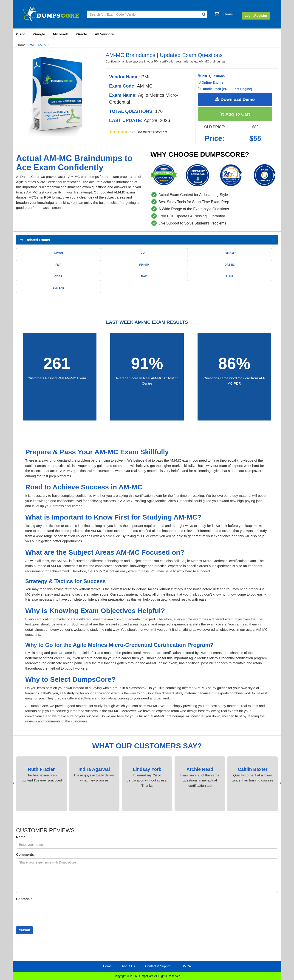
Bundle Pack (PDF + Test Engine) (225, 89)
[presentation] (281, 783)
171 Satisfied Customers (148, 132)
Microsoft (61, 34)
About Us (128, 966)
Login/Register (256, 16)
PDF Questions (211, 76)
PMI (32, 45)
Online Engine (211, 82)
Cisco (21, 34)
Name (21, 837)
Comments (25, 854)
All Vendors (104, 34)
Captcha (24, 899)
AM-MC (43, 45)
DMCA (186, 966)
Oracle (82, 34)
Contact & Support (158, 966)
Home (21, 45)
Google (39, 34)
